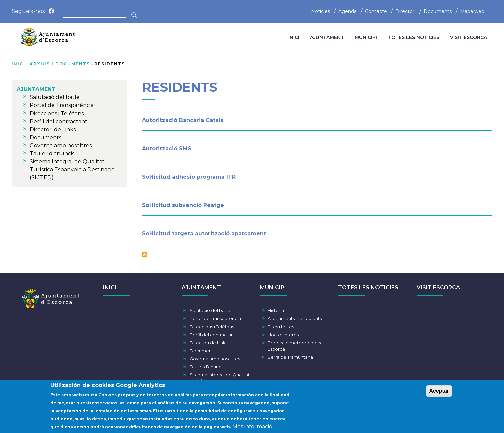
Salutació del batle (210, 311)
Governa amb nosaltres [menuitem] (61, 145)
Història (276, 311)
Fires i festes (281, 327)
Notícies (321, 11)
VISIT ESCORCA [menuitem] (468, 37)
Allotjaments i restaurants (295, 319)
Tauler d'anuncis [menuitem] (52, 153)
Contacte (376, 11)
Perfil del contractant (212, 335)
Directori (405, 11)
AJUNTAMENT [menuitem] (327, 37)
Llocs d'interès (283, 335)
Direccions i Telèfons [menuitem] (57, 113)
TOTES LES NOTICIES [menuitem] (414, 37)
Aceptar (439, 392)
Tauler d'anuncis (207, 367)
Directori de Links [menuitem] (53, 129)
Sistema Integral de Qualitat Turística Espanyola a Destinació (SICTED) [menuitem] (72, 169)
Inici (19, 64)
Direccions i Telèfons (212, 327)
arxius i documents (60, 64)
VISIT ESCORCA (438, 288)
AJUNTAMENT (201, 288)
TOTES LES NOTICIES (368, 288)
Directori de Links (208, 343)
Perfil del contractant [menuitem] (59, 121)
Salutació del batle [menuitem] (55, 97)
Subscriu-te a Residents (145, 254)
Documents (438, 11)
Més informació (252, 428)
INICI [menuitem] (294, 37)
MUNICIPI (273, 288)
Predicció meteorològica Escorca (295, 346)
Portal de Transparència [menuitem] (62, 105)
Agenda (348, 11)
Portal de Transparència (215, 319)
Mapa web (472, 11)
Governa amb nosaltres (215, 359)
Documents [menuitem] (46, 137)
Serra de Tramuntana (290, 357)
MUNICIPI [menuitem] (366, 37)
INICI (110, 288)
